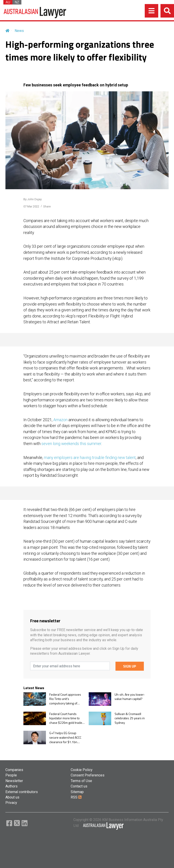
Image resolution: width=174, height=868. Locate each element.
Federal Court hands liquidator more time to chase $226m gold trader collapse (66, 718)
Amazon (61, 420)
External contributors (22, 792)
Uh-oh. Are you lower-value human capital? (130, 697)
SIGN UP (130, 666)
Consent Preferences (88, 775)
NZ (17, 2)
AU (8, 2)
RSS (76, 797)
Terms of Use (81, 781)
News (19, 31)
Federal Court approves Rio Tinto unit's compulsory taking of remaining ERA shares (65, 699)
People (11, 775)
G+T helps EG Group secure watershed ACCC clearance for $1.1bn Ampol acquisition (65, 737)
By (33, 199)
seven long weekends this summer (71, 444)
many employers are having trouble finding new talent (90, 458)
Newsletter (14, 781)
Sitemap (77, 792)
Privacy (11, 803)
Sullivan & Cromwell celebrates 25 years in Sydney (130, 718)
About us (12, 797)
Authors (11, 786)
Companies (14, 770)
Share (47, 206)
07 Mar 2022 (31, 206)
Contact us (79, 786)
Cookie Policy (82, 770)
